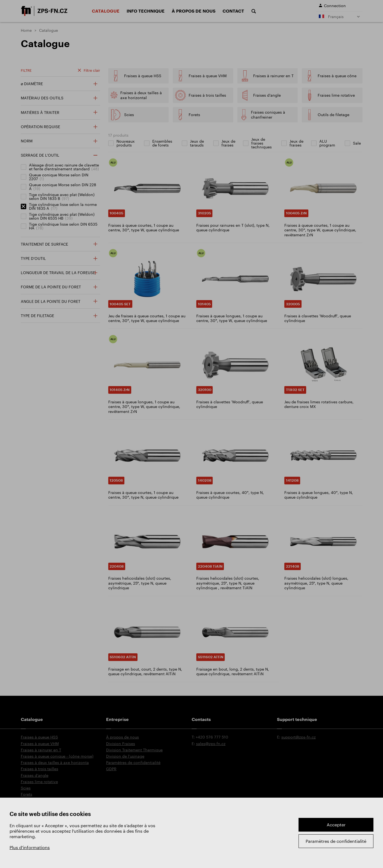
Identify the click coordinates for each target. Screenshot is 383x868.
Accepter (336, 825)
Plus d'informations (30, 847)
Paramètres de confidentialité (336, 841)
